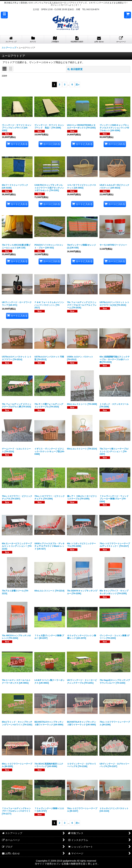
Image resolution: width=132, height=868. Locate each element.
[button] (4, 15)
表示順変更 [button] (75, 69)
